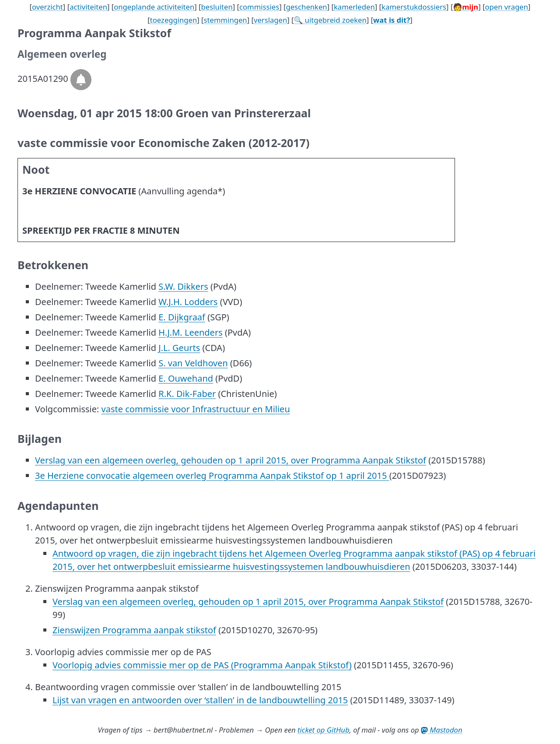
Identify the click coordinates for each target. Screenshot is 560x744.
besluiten (217, 7)
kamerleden (354, 7)
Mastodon (442, 730)
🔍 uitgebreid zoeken (330, 20)
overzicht (47, 7)
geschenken (306, 7)
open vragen (506, 7)
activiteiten (88, 7)
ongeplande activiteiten (154, 7)
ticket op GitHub (324, 730)
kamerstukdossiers (414, 7)
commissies (259, 7)
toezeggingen (174, 20)
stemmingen (226, 20)
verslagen (270, 20)
